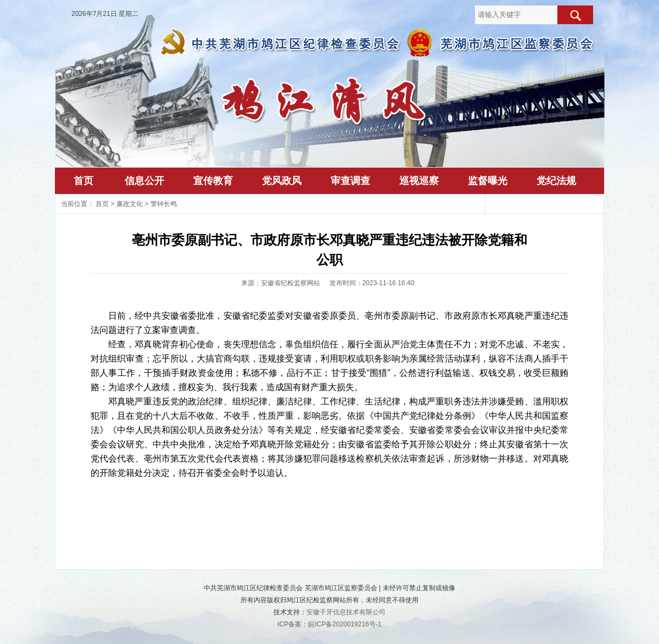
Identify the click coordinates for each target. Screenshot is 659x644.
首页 (83, 181)
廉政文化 (130, 204)
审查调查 (350, 181)
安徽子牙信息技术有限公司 (346, 612)
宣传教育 (213, 181)
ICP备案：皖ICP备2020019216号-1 (329, 624)
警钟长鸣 (164, 204)
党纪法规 (556, 181)
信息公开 (144, 181)
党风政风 (282, 181)
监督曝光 (488, 181)
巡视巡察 (419, 181)
